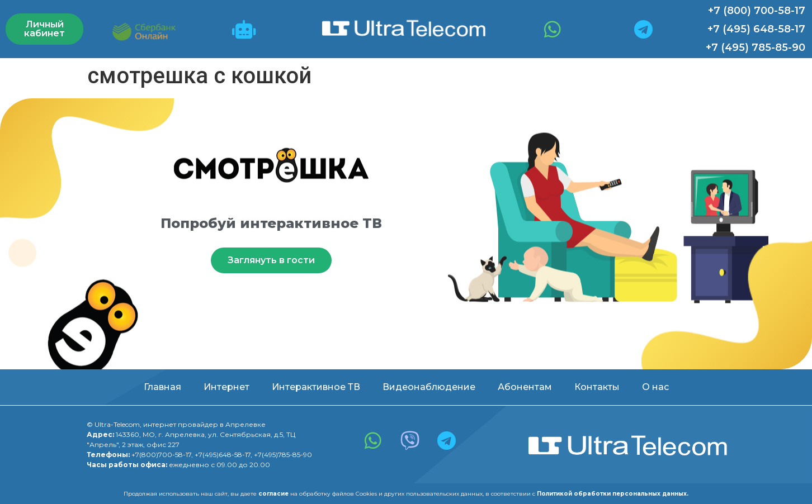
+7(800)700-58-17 (161, 455)
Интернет (226, 387)
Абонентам (525, 387)
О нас (655, 387)
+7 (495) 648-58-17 (756, 29)
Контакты (597, 387)
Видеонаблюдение (429, 387)
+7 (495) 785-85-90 (756, 47)
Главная (162, 387)
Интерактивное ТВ (316, 387)
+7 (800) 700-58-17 (757, 11)
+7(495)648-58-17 (223, 455)
